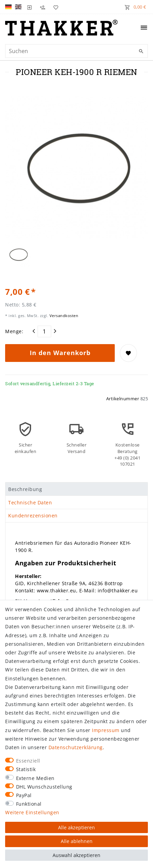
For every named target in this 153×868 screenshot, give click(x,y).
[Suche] (141, 51)
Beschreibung (25, 489)
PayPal (24, 795)
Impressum (106, 730)
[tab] (76, 489)
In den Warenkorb (60, 353)
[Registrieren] (43, 7)
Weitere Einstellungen (32, 812)
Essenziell (28, 761)
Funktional (29, 804)
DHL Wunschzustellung (44, 787)
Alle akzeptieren (76, 827)
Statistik (26, 769)
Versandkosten (63, 316)
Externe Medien (35, 778)
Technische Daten (30, 502)
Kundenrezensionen (33, 515)
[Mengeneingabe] (44, 331)
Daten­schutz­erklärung (76, 747)
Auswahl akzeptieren (76, 855)
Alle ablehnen (77, 841)
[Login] (30, 7)
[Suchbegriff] (76, 51)
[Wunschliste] (54, 7)
